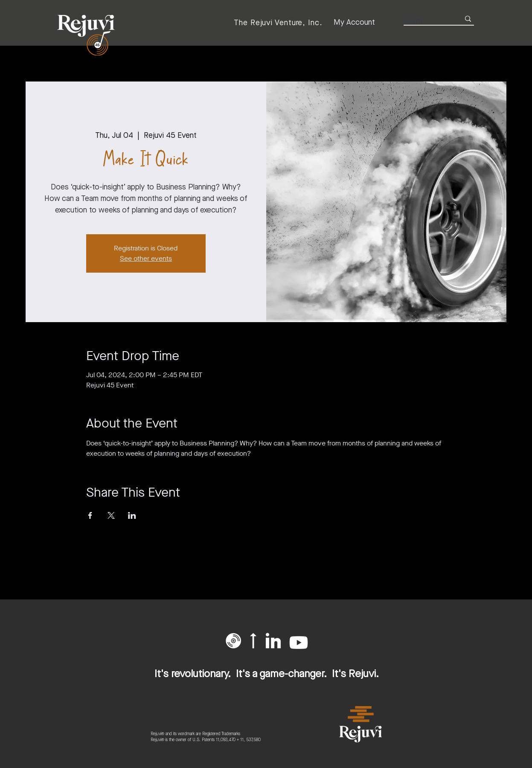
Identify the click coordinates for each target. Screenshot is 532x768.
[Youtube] (299, 643)
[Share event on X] (111, 515)
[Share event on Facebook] (90, 515)
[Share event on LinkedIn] (132, 515)
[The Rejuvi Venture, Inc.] (278, 23)
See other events (146, 258)
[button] (233, 641)
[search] (425, 21)
